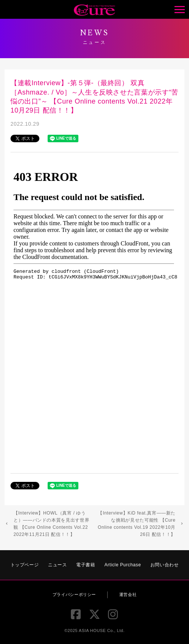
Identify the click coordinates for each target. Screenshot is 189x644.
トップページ (25, 565)
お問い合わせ (165, 565)
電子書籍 (86, 565)
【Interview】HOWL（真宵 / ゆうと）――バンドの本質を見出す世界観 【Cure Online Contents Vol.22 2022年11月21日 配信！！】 (51, 524)
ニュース (58, 565)
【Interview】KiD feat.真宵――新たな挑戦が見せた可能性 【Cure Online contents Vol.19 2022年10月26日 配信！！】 (137, 524)
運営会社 (128, 594)
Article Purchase (123, 565)
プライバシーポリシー (74, 594)
